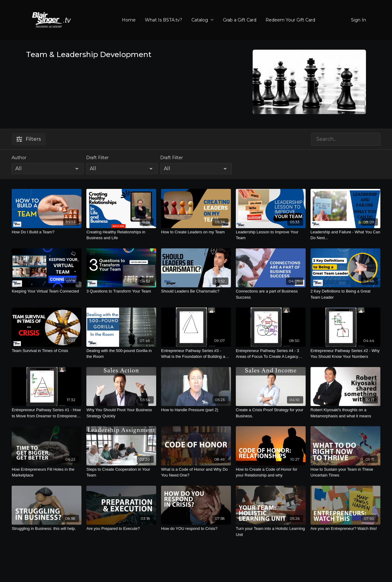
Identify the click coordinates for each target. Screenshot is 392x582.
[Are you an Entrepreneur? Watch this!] (345, 529)
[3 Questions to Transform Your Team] (121, 291)
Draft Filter (97, 158)
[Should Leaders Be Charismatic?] (196, 291)
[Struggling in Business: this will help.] (47, 529)
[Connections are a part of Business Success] (271, 294)
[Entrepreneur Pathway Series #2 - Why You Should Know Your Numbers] (345, 354)
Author (19, 158)
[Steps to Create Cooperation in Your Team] (121, 472)
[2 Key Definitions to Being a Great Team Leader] (345, 294)
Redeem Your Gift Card (290, 20)
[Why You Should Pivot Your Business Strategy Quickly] (121, 413)
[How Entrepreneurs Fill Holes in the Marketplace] (47, 472)
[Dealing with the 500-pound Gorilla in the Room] (121, 354)
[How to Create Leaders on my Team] (196, 232)
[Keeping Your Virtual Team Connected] (47, 291)
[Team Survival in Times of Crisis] (47, 351)
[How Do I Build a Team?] (47, 232)
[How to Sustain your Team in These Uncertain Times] (345, 472)
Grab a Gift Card (240, 20)
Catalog (203, 20)
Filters (29, 139)
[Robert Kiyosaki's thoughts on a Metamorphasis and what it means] (345, 413)
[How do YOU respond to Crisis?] (196, 529)
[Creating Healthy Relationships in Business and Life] (121, 235)
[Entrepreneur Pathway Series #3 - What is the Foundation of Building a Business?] (196, 354)
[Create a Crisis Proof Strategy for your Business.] (271, 413)
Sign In (358, 20)
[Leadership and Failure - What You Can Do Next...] (345, 235)
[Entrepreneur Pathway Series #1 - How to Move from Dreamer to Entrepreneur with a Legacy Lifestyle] (47, 413)
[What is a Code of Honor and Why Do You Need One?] (196, 472)
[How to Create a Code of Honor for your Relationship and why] (271, 472)
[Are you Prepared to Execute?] (121, 529)
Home (129, 20)
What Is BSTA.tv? (164, 20)
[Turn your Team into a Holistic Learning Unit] (271, 532)
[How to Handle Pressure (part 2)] (196, 410)
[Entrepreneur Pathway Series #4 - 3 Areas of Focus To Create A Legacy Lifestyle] (271, 354)
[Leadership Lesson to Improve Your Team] (271, 235)
